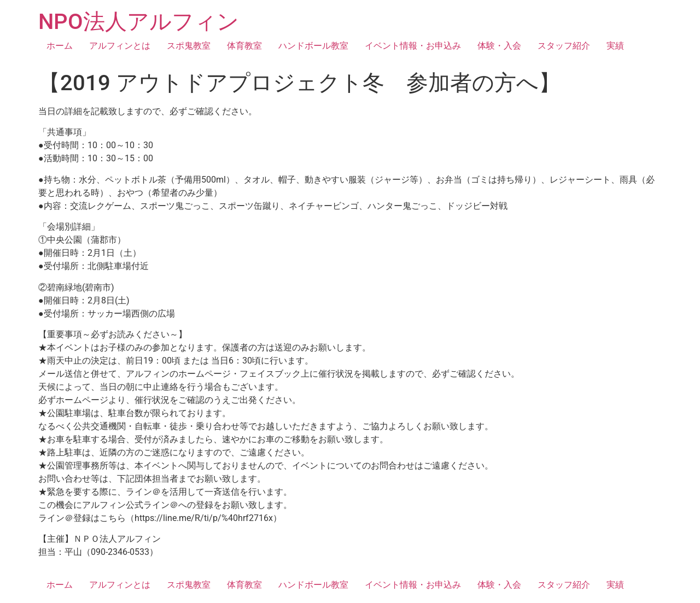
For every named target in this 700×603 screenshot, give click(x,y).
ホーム (60, 46)
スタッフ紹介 (564, 46)
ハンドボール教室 (313, 46)
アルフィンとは (120, 46)
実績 (615, 46)
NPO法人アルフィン (139, 22)
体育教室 (244, 46)
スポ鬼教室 (189, 46)
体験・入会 (499, 46)
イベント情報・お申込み (413, 46)
